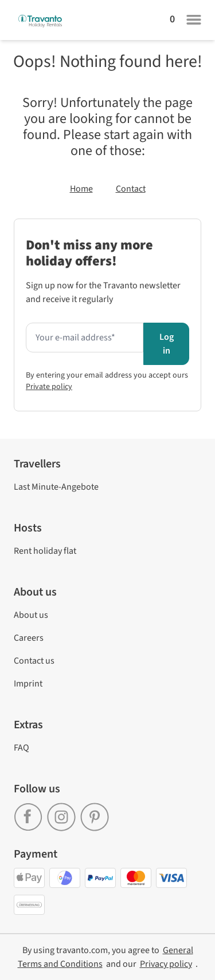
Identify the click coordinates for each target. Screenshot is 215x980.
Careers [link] (29, 638)
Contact (131, 189)
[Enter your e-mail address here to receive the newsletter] (85, 338)
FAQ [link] (21, 748)
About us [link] (31, 615)
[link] (30, 813)
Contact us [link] (34, 661)
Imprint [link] (28, 684)
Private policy (49, 387)
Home (81, 189)
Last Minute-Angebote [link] (56, 487)
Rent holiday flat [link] (45, 551)
